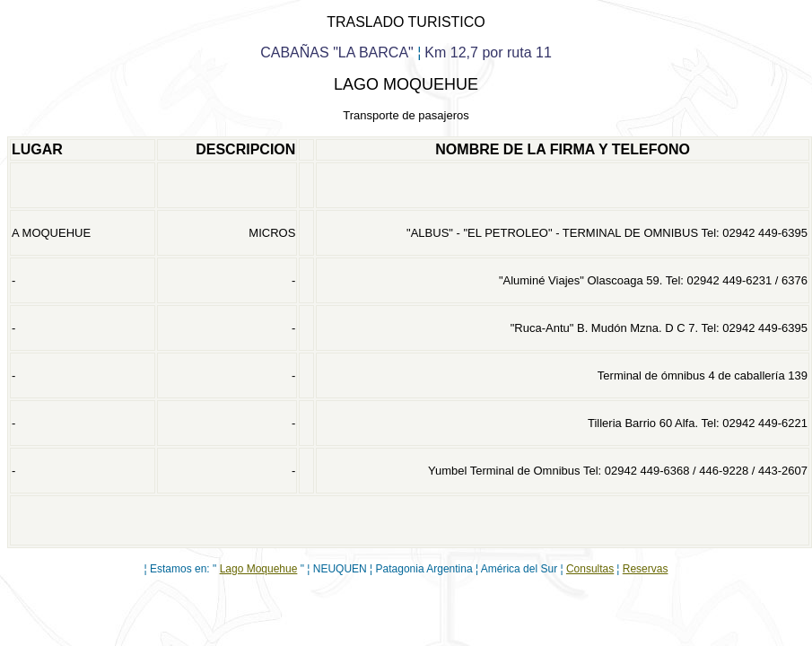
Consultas (590, 569)
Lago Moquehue (259, 569)
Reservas (646, 569)
